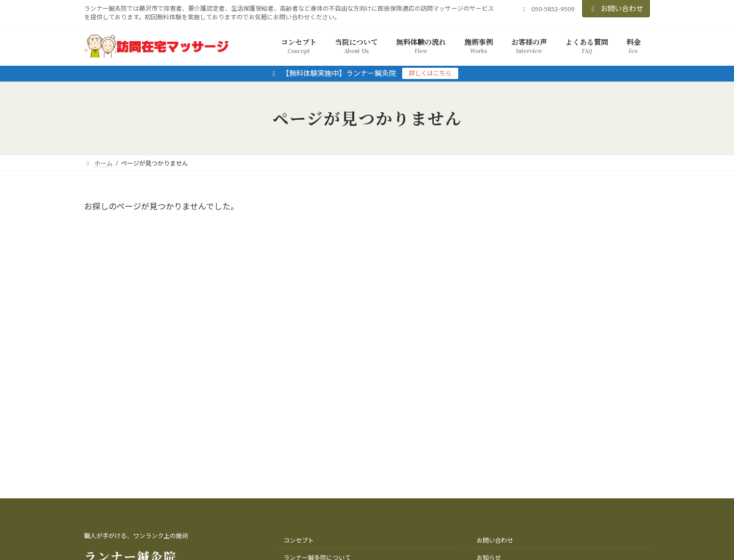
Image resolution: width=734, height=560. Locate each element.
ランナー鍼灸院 (130, 383)
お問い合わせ (616, 8)
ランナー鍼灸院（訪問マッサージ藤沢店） (357, 530)
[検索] (624, 208)
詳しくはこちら (430, 73)
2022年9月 (517, 283)
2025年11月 (519, 262)
